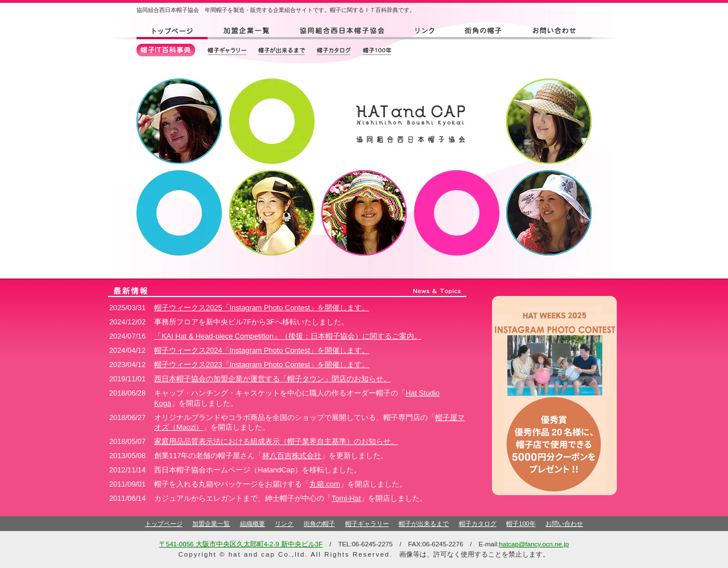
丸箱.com (325, 484)
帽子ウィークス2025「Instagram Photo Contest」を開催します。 (262, 308)
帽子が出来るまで (424, 524)
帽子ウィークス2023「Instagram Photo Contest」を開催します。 (262, 365)
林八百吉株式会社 (292, 456)
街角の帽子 (319, 524)
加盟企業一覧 (211, 524)
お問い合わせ (564, 524)
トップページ (164, 524)
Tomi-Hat (346, 498)
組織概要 (253, 524)
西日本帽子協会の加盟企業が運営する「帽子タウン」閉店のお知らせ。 (272, 379)
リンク (284, 524)
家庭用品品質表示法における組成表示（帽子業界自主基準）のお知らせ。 (276, 441)
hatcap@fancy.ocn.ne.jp (534, 544)
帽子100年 (521, 524)
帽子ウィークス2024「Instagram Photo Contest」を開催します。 (262, 350)
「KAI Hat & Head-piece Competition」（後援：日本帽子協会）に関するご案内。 (288, 336)
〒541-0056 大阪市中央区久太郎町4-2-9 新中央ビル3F (241, 544)
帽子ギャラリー (367, 524)
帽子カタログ (478, 524)
